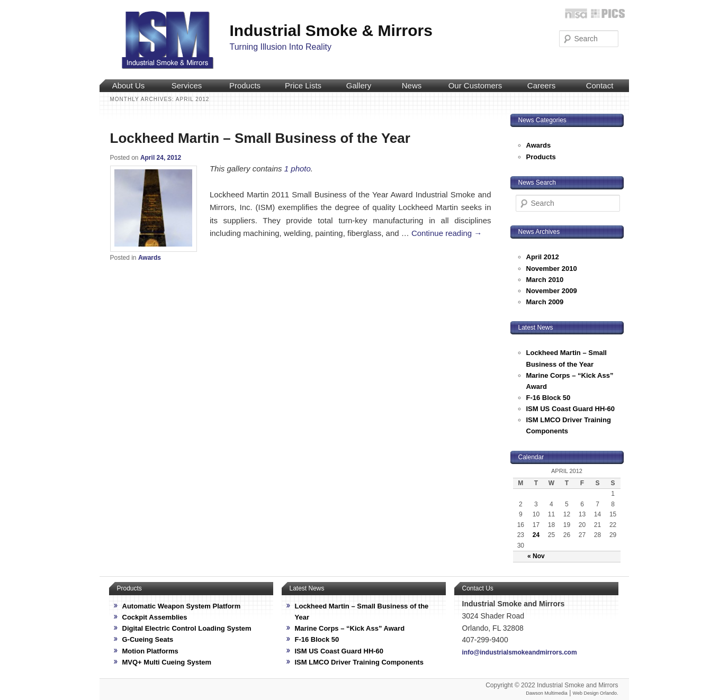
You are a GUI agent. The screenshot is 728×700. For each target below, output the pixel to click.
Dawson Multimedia (547, 693)
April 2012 (543, 257)
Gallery (359, 85)
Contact (600, 85)
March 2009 (545, 302)
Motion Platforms (150, 651)
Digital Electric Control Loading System (187, 628)
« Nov (536, 556)
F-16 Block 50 (549, 398)
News (412, 85)
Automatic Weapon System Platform (182, 606)
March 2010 (545, 280)
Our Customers (475, 85)
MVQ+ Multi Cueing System (167, 662)
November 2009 (552, 291)
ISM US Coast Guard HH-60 (571, 409)
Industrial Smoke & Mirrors (331, 30)
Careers (541, 85)
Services (187, 85)
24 (536, 535)
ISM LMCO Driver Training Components (359, 662)
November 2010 (552, 269)
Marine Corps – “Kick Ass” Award (350, 628)
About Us (129, 85)
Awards (150, 258)
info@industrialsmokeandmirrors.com (520, 652)
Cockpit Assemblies (155, 617)
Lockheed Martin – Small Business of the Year (260, 138)
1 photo (298, 169)
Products (245, 85)
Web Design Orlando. (596, 693)
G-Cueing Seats (148, 639)
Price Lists (303, 85)
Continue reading (447, 233)
